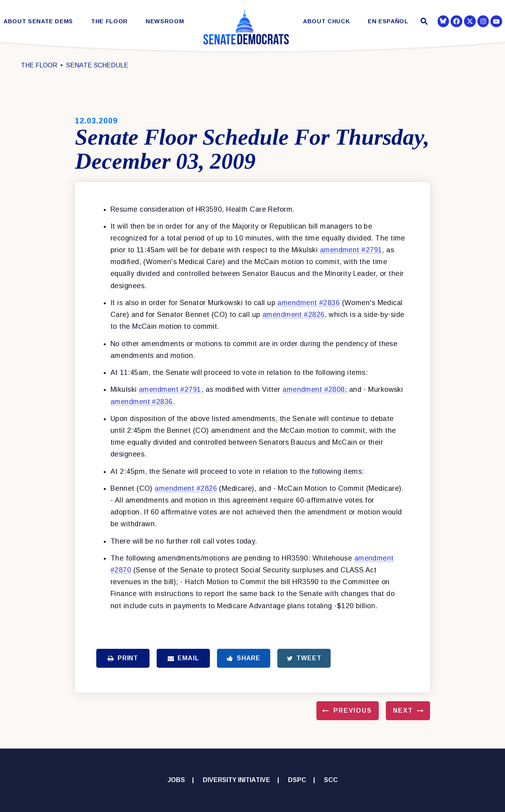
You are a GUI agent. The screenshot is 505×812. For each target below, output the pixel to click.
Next (403, 710)
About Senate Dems (38, 21)
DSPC (297, 780)
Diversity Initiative (237, 780)
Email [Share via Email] (183, 658)
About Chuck (326, 21)
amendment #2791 (351, 250)
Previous (353, 710)
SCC (331, 780)
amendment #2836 (309, 303)
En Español (388, 21)
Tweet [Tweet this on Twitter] (304, 658)
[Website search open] (423, 22)
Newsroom (165, 21)
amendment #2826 (294, 315)
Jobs (176, 780)
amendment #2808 (314, 389)
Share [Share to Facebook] (244, 658)
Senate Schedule (97, 65)
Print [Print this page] (123, 658)
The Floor (109, 21)
